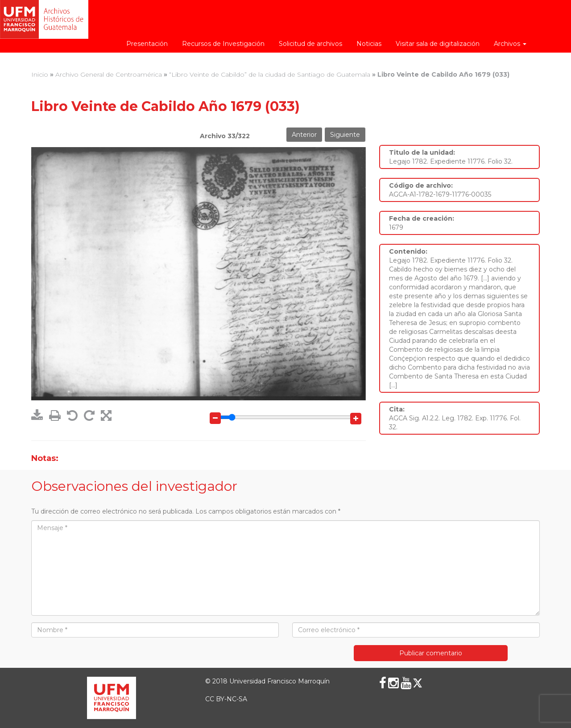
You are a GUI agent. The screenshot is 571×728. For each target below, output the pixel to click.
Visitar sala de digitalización (438, 44)
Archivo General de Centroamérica (109, 74)
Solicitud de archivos (310, 44)
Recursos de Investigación (223, 44)
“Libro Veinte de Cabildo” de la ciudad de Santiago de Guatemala (270, 74)
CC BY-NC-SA (226, 699)
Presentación (147, 44)
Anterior (304, 135)
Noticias (369, 44)
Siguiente (345, 135)
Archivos (510, 44)
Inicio (40, 74)
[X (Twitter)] (418, 683)
